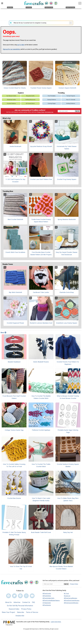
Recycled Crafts (30, 96)
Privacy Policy (41, 112)
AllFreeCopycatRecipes (71, 598)
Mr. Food (66, 594)
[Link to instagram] (26, 596)
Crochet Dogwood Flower (15, 323)
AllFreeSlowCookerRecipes (72, 601)
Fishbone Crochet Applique (41, 430)
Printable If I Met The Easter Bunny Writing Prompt (14, 534)
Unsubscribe (20, 616)
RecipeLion (67, 596)
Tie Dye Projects (71, 96)
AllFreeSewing (47, 605)
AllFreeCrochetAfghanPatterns (51, 601)
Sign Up (77, 111)
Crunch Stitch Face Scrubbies (15, 252)
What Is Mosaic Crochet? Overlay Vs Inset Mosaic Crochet (68, 397)
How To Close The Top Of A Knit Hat (21, 568)
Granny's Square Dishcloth (67, 88)
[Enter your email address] (53, 584)
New (3, 333)
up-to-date (21, 45)
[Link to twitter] (14, 596)
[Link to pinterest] (20, 596)
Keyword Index (14, 609)
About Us (8, 602)
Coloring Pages (52, 104)
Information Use (49, 112)
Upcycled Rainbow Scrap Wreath (41, 146)
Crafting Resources (30, 100)
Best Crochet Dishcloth (15, 219)
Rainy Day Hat (68, 532)
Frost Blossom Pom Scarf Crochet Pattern (14, 397)
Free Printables (52, 96)
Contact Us (26, 602)
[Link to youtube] (32, 596)
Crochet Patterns (11, 104)
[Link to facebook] (8, 596)
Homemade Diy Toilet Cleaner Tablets (67, 148)
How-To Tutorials (71, 100)
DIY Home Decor (30, 104)
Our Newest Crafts (11, 96)
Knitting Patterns (71, 104)
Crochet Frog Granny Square (67, 179)
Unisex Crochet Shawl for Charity (15, 88)
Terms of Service (32, 612)
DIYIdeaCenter (47, 603)
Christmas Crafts (11, 100)
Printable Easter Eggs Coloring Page (68, 431)
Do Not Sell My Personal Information (20, 606)
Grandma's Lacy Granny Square (67, 323)
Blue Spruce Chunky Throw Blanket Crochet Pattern (61, 568)
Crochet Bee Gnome (14, 498)
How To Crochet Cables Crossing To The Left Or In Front (14, 465)
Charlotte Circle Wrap (67, 292)
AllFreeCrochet (47, 594)
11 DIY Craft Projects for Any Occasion (15, 180)
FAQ (33, 602)
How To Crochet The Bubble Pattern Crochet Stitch (41, 397)
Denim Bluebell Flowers (41, 362)
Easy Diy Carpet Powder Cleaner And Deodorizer (67, 253)
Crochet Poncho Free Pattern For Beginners (68, 363)
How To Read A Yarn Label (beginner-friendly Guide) (41, 499)
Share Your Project (8, 612)
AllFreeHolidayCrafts (48, 598)
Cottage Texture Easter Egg (14, 430)
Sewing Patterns (52, 100)
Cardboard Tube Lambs (41, 292)
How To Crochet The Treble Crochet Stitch (41, 465)
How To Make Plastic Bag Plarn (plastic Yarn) (68, 499)
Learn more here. (56, 622)
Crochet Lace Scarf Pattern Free (41, 179)
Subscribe (20, 612)
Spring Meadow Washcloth (67, 219)
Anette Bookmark (15, 146)
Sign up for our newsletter (11, 49)
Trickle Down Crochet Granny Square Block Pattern (41, 221)
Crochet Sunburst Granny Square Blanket (68, 465)
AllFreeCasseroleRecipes (71, 603)
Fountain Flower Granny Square (41, 88)
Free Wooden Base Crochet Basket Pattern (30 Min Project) (41, 253)
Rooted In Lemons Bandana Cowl (41, 323)
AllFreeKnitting (47, 596)
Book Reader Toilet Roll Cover (41, 532)
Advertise (17, 602)
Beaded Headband (14, 362)
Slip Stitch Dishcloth (15, 292)
